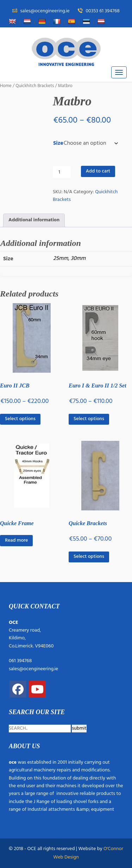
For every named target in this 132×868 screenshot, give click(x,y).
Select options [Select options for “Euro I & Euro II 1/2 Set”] (89, 419)
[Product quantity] (62, 172)
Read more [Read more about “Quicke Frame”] (16, 540)
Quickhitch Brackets (35, 86)
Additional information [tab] (34, 220)
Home (6, 86)
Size (58, 143)
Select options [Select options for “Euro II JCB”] (20, 419)
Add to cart (98, 171)
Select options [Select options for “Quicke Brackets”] (89, 557)
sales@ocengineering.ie (33, 669)
